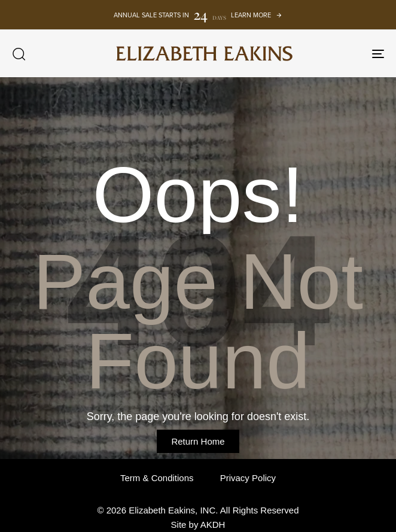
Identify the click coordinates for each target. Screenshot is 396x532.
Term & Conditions (157, 478)
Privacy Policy (248, 478)
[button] (19, 54)
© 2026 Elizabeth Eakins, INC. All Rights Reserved (198, 510)
